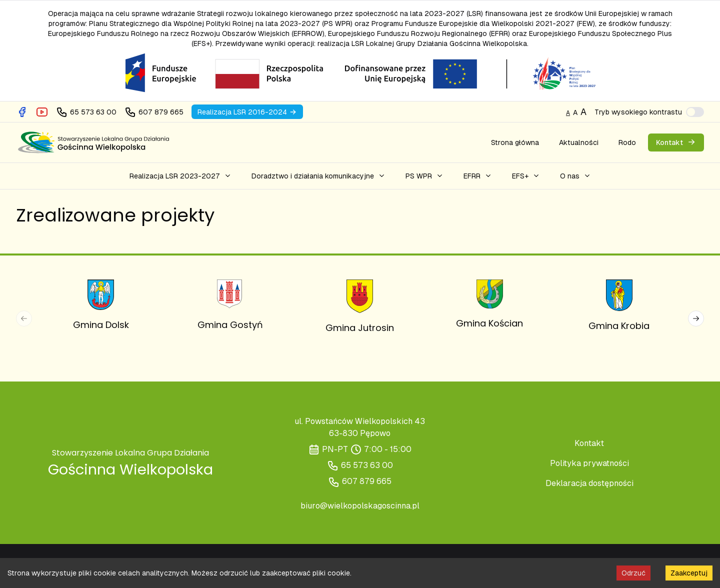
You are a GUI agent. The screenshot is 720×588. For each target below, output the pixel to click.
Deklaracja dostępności (589, 483)
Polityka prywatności (589, 463)
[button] (180, 176)
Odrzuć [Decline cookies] (633, 573)
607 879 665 (367, 481)
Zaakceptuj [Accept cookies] (689, 573)
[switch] (695, 112)
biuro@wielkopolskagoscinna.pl (360, 506)
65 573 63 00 (367, 465)
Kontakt (589, 443)
